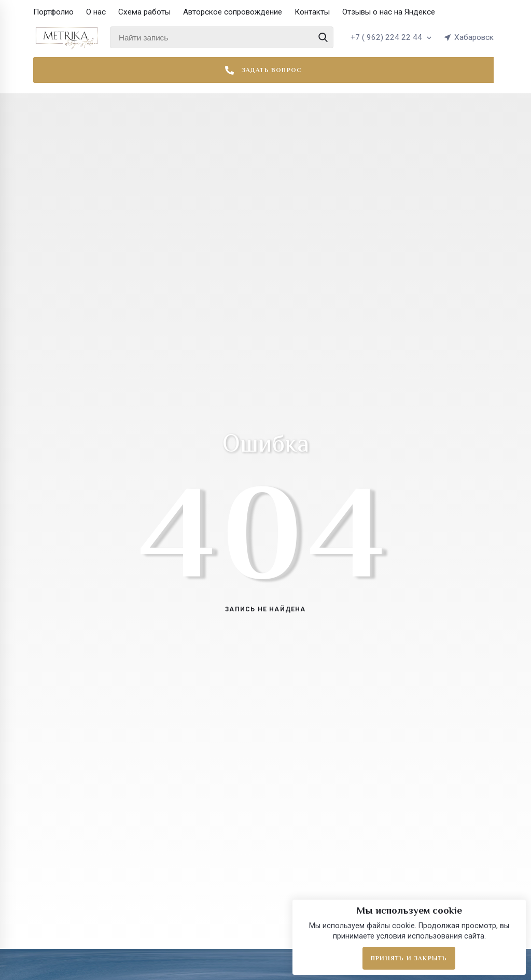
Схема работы (144, 12)
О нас (96, 12)
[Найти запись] (222, 37)
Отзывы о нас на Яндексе (389, 12)
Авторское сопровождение (233, 12)
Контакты (312, 12)
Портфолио (53, 12)
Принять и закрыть (409, 958)
